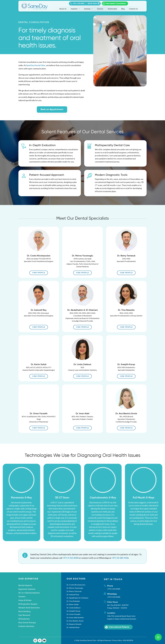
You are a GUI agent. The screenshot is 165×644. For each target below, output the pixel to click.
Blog (123, 9)
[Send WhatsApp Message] (158, 637)
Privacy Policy (117, 640)
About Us (63, 9)
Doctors (100, 9)
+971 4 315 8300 (71, 558)
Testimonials (112, 9)
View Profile (39, 273)
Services (88, 9)
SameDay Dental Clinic (36, 65)
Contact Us (133, 9)
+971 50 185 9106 (120, 558)
